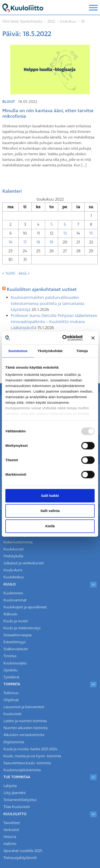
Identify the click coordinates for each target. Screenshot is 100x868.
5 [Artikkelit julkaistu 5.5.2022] (52, 224)
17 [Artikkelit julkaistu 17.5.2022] (25, 242)
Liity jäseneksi (15, 793)
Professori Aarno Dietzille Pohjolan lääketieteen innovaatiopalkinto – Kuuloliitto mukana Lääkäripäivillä (54, 322)
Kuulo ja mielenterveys (22, 628)
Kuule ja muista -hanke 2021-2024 (30, 749)
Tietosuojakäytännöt (20, 858)
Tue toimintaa (17, 777)
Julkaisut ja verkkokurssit (24, 563)
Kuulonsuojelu (15, 663)
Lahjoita (10, 786)
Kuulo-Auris (13, 570)
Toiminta (12, 684)
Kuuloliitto (15, 814)
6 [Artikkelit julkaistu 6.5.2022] (65, 224)
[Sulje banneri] (93, 338)
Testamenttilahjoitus (20, 800)
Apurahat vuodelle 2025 (23, 851)
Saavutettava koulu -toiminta (27, 763)
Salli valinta (50, 511)
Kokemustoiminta (18, 542)
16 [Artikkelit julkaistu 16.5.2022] (11, 242)
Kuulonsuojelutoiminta (22, 770)
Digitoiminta (14, 742)
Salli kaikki (50, 496)
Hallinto (10, 844)
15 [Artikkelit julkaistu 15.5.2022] (91, 233)
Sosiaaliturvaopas (18, 635)
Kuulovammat (15, 600)
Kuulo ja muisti (16, 621)
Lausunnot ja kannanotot (24, 707)
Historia (10, 837)
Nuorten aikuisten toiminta (25, 728)
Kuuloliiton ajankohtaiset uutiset (42, 289)
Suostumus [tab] (18, 351)
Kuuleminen (13, 593)
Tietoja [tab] (82, 351)
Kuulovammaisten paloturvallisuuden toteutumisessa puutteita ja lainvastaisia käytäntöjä (47, 304)
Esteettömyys (14, 642)
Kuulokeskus (14, 577)
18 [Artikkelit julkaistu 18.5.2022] (38, 242)
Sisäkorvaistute (16, 649)
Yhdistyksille (13, 556)
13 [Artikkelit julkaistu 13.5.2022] (65, 233)
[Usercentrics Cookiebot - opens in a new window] (63, 338)
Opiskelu (11, 670)
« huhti (9, 273)
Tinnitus (10, 656)
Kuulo (10, 584)
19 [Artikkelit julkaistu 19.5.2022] (51, 242)
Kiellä (50, 526)
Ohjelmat (11, 700)
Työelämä (11, 677)
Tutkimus (11, 693)
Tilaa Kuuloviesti (17, 807)
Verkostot (11, 830)
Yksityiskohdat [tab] (50, 351)
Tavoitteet (12, 823)
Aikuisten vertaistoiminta (24, 735)
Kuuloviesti (12, 714)
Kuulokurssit (14, 549)
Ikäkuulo (10, 614)
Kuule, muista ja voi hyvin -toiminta (32, 756)
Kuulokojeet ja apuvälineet (25, 607)
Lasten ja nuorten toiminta (25, 721)
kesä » (24, 273)
